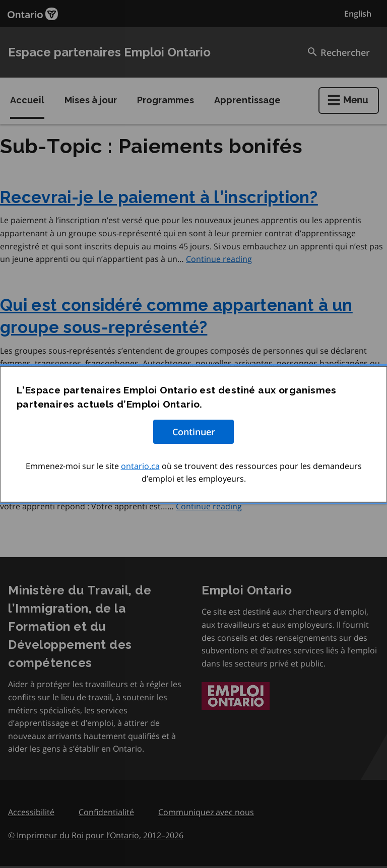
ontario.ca (140, 465)
